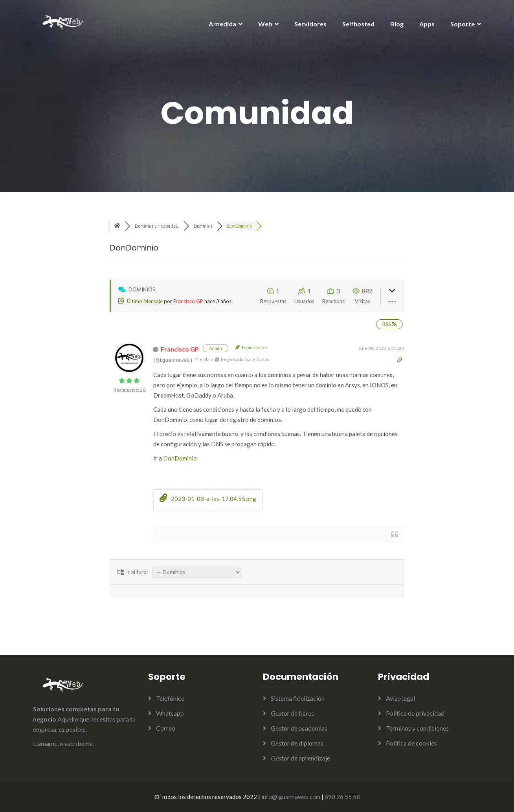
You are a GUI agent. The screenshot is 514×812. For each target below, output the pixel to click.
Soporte (463, 24)
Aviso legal (400, 698)
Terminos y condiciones (417, 728)
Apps (427, 24)
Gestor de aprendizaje (300, 758)
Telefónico (170, 698)
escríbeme (79, 743)
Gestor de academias (299, 728)
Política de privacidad (415, 713)
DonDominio (180, 458)
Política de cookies (411, 743)
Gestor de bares (292, 713)
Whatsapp (170, 713)
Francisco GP (188, 301)
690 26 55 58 (342, 797)
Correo (166, 728)
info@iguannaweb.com (291, 797)
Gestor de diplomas (297, 743)
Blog (397, 24)
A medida (222, 24)
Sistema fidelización (298, 698)
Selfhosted (358, 24)
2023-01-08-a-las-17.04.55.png (208, 499)
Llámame (45, 743)
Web (265, 24)
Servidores (310, 24)
